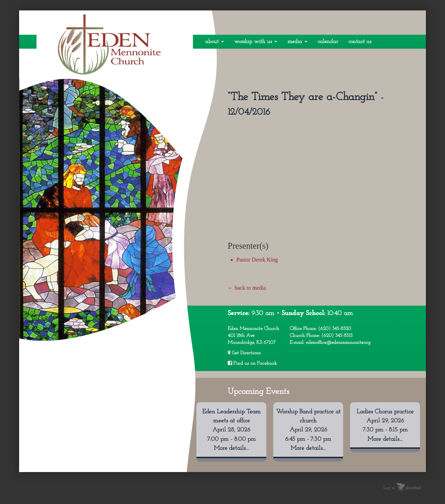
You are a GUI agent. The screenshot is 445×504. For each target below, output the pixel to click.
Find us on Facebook (252, 363)
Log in (389, 488)
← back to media (247, 288)
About (215, 42)
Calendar (328, 42)
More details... (231, 448)
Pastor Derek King (257, 260)
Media (297, 42)
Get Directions (244, 353)
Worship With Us (256, 42)
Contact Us (360, 42)
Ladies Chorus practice (385, 412)
